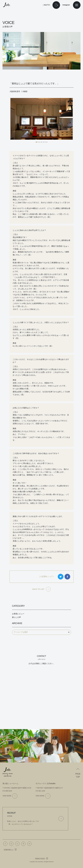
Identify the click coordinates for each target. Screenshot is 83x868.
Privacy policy (40, 858)
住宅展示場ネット (9, 850)
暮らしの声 (16, 617)
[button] (36, 142)
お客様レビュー (18, 614)
